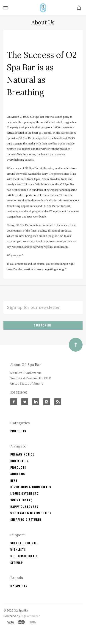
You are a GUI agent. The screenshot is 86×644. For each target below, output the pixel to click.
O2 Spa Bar (19, 586)
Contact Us (19, 461)
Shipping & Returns (26, 519)
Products (18, 431)
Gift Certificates (24, 556)
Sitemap (17, 563)
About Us (18, 474)
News (14, 481)
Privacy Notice (22, 454)
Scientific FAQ (21, 500)
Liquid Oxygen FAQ (24, 493)
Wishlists (18, 549)
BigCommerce (31, 616)
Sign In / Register (25, 543)
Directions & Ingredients (31, 487)
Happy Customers (24, 507)
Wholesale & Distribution (31, 513)
